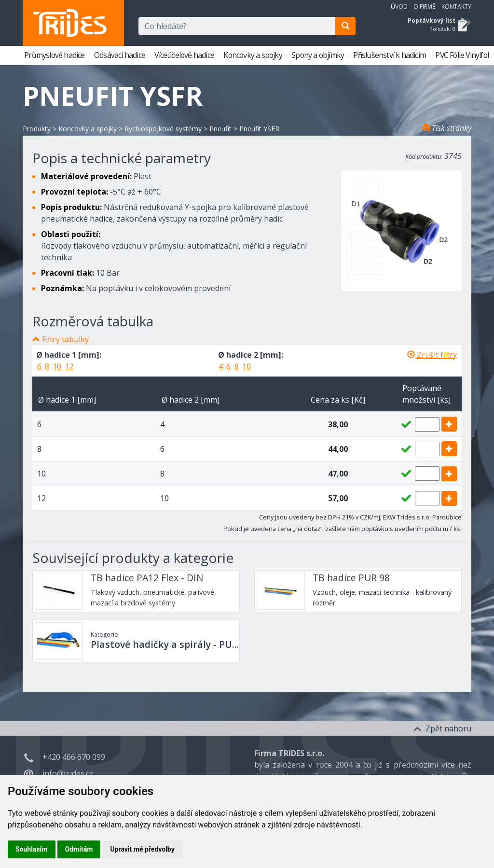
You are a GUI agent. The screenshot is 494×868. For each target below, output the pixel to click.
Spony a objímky (318, 55)
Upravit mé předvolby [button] (142, 849)
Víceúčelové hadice (185, 55)
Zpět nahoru (442, 728)
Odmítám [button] (79, 849)
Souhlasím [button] (32, 849)
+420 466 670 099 (74, 757)
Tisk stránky (447, 128)
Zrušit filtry (432, 355)
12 (69, 366)
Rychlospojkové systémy (163, 129)
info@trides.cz (68, 773)
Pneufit (220, 129)
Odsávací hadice (120, 55)
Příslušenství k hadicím (390, 55)
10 (57, 366)
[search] (345, 26)
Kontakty (456, 7)
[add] (449, 424)
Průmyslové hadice (55, 55)
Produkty (37, 129)
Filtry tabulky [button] (65, 339)
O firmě (425, 7)
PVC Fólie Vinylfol (463, 55)
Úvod (399, 7)
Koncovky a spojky (254, 55)
